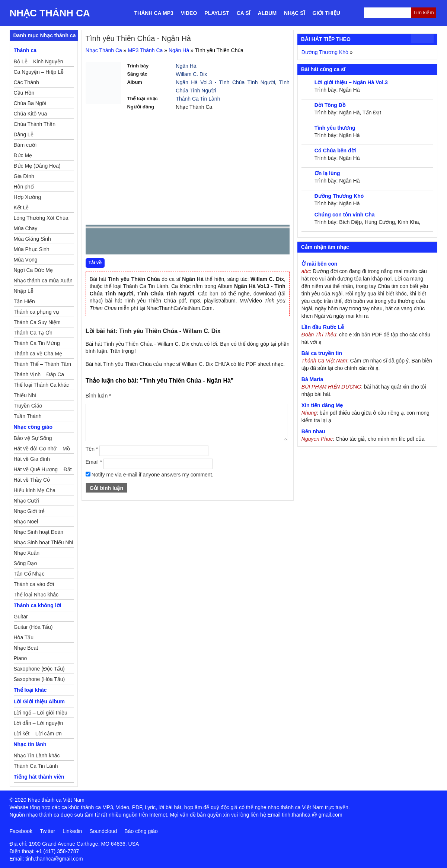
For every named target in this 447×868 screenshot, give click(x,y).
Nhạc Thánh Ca (50, 13)
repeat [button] (158, 243)
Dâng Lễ (24, 134)
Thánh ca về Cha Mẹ (38, 354)
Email (94, 462)
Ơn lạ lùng (327, 173)
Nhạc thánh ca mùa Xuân (43, 281)
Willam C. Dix (191, 74)
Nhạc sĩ (294, 13)
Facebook (21, 831)
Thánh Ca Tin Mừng (37, 343)
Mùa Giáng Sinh (32, 239)
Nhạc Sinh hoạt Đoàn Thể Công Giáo (39, 533)
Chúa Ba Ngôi (30, 103)
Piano (20, 658)
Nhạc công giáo (33, 427)
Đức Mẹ (23, 155)
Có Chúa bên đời (335, 151)
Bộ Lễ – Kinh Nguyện (39, 61)
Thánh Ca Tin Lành (198, 99)
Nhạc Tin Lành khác (37, 755)
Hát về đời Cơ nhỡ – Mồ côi (42, 450)
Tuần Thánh (28, 416)
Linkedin (72, 831)
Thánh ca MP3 (154, 13)
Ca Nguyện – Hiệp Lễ (39, 72)
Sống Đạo (25, 563)
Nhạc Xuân (27, 553)
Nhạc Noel (26, 522)
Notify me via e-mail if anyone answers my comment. (150, 475)
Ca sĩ (244, 13)
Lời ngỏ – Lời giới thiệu (41, 713)
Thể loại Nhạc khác (36, 595)
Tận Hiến (24, 301)
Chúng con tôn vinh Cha (345, 215)
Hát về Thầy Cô (32, 480)
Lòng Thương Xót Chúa (41, 218)
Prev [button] (96, 243)
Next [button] (134, 243)
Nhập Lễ (24, 291)
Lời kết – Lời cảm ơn (38, 734)
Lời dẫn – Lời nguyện (39, 723)
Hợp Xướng (28, 197)
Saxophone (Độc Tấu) (39, 669)
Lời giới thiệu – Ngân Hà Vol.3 (351, 82)
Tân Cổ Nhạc (29, 574)
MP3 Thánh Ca (145, 50)
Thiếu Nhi (25, 395)
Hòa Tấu (24, 637)
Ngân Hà (179, 50)
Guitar (21, 617)
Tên (92, 449)
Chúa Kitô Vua (31, 114)
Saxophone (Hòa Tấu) (39, 679)
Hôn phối (24, 187)
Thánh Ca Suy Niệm (37, 322)
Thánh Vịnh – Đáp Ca (39, 374)
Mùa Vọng (26, 260)
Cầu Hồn (24, 93)
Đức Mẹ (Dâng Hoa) (37, 166)
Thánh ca (25, 50)
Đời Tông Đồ (330, 105)
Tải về (95, 263)
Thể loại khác (30, 690)
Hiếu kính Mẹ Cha (35, 490)
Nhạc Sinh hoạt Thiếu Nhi (44, 542)
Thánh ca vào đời (34, 584)
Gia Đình (24, 176)
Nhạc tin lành (30, 744)
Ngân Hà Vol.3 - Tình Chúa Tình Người (225, 82)
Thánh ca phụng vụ (36, 312)
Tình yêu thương (335, 128)
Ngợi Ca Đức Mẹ (33, 270)
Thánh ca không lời (38, 605)
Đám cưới (25, 145)
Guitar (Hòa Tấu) (33, 627)
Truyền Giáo (28, 406)
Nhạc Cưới (26, 501)
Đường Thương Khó (325, 52)
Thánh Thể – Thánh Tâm (42, 364)
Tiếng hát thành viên (39, 777)
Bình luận (98, 396)
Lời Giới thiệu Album (39, 701)
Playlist (217, 13)
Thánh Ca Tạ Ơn (33, 333)
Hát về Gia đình (32, 459)
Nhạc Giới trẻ (29, 511)
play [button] (115, 242)
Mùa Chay (26, 228)
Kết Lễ (21, 208)
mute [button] (240, 242)
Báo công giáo (141, 831)
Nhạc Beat (26, 648)
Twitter (47, 831)
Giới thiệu (326, 13)
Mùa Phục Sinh (32, 249)
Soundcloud (103, 831)
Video (189, 13)
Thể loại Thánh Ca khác (41, 385)
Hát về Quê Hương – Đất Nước (43, 471)
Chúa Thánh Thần (35, 124)
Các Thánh (26, 82)
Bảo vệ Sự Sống (33, 438)
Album (267, 13)
